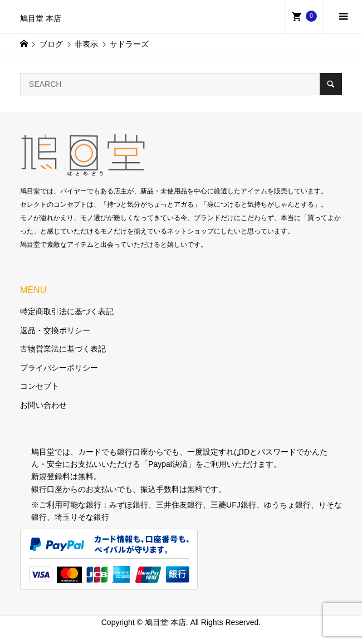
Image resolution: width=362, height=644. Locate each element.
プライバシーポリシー (59, 368)
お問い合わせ (43, 405)
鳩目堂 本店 (41, 19)
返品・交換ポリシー (55, 330)
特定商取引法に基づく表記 (67, 311)
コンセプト (40, 386)
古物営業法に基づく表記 (63, 349)
